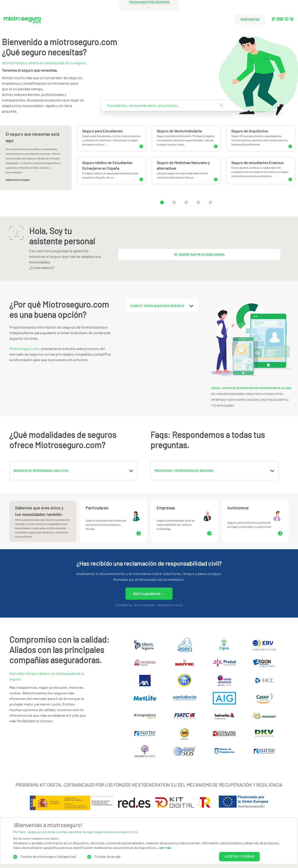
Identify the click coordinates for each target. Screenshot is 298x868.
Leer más (165, 848)
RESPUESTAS (250, 19)
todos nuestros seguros (149, 2)
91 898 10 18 (282, 19)
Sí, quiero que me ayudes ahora (199, 254)
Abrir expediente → (149, 594)
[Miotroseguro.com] (22, 21)
